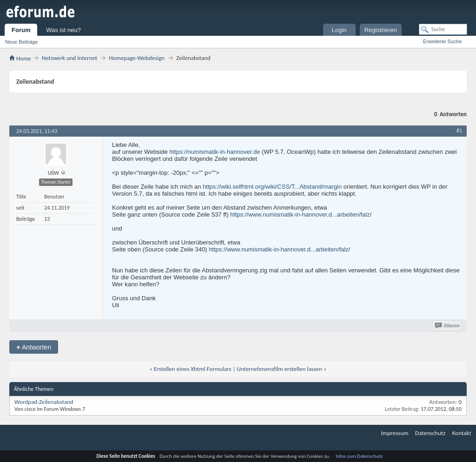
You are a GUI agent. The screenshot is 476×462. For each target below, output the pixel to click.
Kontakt (462, 433)
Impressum (395, 433)
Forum (21, 30)
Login (339, 30)
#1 (459, 131)
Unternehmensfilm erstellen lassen (279, 369)
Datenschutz (430, 433)
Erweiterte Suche (443, 41)
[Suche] (443, 29)
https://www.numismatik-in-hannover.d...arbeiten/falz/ (301, 214)
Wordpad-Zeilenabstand (44, 402)
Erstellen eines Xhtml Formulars (192, 369)
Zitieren (448, 326)
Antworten (34, 347)
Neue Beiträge (21, 42)
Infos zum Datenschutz (360, 456)
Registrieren (381, 30)
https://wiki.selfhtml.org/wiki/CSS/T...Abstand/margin (272, 187)
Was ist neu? (63, 30)
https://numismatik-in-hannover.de (215, 152)
